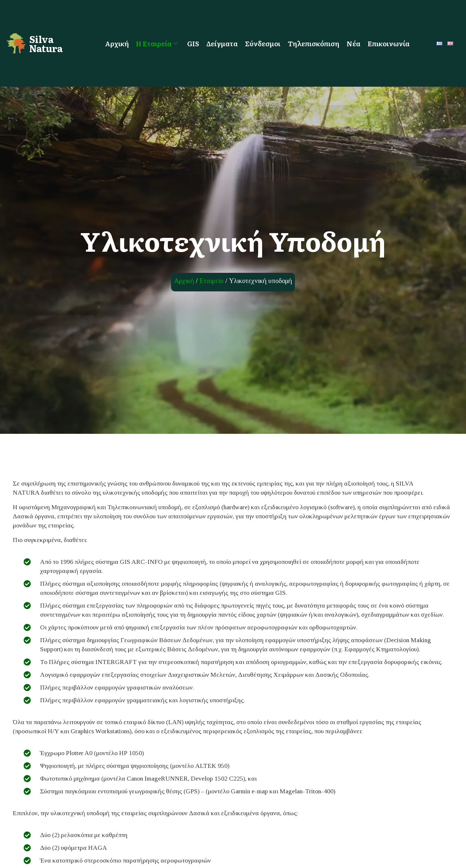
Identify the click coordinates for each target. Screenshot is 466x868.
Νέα (354, 43)
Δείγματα (222, 43)
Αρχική (117, 43)
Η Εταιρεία (157, 43)
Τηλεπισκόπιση (314, 43)
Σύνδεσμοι (263, 43)
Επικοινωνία (389, 43)
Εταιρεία (212, 281)
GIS (193, 43)
